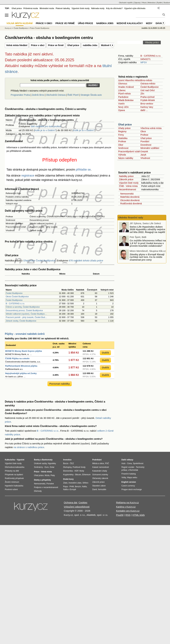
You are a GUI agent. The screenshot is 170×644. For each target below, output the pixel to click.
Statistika (123, 138)
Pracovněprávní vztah (129, 151)
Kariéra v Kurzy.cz (126, 507)
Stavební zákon (99, 486)
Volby (124, 478)
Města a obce (98, 463)
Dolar (52, 467)
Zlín (142, 94)
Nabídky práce (126, 176)
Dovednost (146, 145)
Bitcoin (78, 475)
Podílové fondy (79, 467)
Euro (47, 467)
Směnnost (123, 148)
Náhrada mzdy (98, 8)
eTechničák (133, 470)
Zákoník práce (126, 179)
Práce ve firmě (56, 45)
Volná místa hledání (17, 45)
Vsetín (121, 104)
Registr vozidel (128, 467)
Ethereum (86, 475)
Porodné (50, 484)
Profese (144, 135)
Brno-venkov (147, 104)
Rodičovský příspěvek (14, 478)
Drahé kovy (68, 479)
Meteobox (152, 3)
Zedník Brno (38, 95)
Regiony (122, 131)
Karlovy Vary (147, 107)
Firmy (121, 135)
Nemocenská (126, 194)
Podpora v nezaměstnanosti (46, 487)
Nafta (84, 487)
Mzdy (149, 23)
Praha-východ (147, 97)
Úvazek (144, 151)
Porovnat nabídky (60, 384)
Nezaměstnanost (127, 189)
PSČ (107, 463)
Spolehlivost (138, 463)
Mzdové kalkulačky (130, 23)
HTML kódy (139, 515)
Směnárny (38, 467)
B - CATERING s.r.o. (15, 303)
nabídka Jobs (90, 45)
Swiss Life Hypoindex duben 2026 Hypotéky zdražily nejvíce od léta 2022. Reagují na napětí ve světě (147, 244)
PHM (72, 487)
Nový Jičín (123, 107)
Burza (66, 463)
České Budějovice (14, 293)
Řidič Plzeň (73, 95)
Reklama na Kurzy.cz (127, 502)
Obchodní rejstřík (126, 3)
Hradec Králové (126, 87)
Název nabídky (126, 158)
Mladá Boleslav (126, 100)
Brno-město (146, 80)
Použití (120, 515)
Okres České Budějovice (17, 297)
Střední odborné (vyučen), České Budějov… (26, 314)
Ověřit (105, 353)
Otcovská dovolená (129, 200)
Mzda (47, 475)
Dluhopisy (67, 467)
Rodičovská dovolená (130, 204)
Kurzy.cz (8, 28)
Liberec (122, 90)
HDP (76, 471)
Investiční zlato (75, 483)
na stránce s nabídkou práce (29, 447)
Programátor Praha (20, 95)
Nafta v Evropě (70, 489)
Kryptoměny (68, 475)
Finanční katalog (129, 474)
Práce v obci (38, 45)
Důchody (38, 491)
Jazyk (143, 155)
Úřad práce (73, 45)
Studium (167, 3)
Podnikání (97, 460)
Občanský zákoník (100, 478)
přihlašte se (83, 170)
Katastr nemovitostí (101, 467)
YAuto (144, 3)
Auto (123, 463)
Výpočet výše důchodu (135, 8)
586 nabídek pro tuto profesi (46, 126)
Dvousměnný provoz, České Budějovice (24, 310)
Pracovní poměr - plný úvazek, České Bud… (26, 317)
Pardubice (123, 97)
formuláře (102, 489)
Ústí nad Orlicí (148, 90)
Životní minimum (12, 482)
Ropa (65, 487)
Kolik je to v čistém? (45, 130)
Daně (95, 489)
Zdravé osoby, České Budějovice (21, 321)
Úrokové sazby (40, 463)
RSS (128, 515)
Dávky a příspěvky (42, 480)
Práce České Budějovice (40, 28)
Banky (37, 460)
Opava (122, 110)
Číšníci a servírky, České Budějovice (23, 307)
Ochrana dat (71, 502)
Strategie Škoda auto (91, 95)
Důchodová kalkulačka (15, 467)
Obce (143, 131)
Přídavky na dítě (12, 471)
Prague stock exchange (132, 489)
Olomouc (123, 84)
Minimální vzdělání (150, 148)
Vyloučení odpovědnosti (77, 507)
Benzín (78, 487)
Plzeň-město (125, 94)
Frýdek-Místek (148, 100)
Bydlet (160, 3)
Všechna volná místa (151, 128)
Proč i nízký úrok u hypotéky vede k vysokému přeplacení (146, 228)
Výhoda (122, 155)
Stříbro (85, 483)
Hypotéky (52, 463)
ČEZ (72, 463)
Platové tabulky (63, 8)
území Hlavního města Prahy (133, 80)
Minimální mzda (47, 8)
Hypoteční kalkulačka (14, 486)
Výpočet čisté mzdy (129, 183)
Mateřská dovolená (129, 197)
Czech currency (128, 486)
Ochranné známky (100, 475)
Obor (121, 145)
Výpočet (20, 460)
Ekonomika (68, 471)
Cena (129, 463)
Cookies (83, 502)
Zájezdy (137, 3)
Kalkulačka (10, 460)
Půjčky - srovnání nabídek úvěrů (25, 334)
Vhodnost (145, 158)
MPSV (144, 62)
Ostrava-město (148, 84)
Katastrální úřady (100, 471)
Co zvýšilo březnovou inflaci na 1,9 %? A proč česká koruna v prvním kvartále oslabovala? (148, 257)
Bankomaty (47, 460)
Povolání (145, 141)
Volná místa (46, 472)
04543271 (145, 59)
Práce (37, 472)
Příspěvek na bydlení (14, 475)
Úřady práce (124, 128)
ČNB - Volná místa (128, 186)
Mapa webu (132, 478)
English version (129, 482)
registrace (28, 176)
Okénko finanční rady (131, 217)
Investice (67, 460)
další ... (144, 110)
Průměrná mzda (31, 8)
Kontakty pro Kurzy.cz (128, 511)
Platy (53, 475)
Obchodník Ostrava (56, 95)
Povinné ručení (11, 489)
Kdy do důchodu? (114, 8)
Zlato (65, 483)
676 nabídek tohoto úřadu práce (86, 260)
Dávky (160, 23)
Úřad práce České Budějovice (39, 260)
